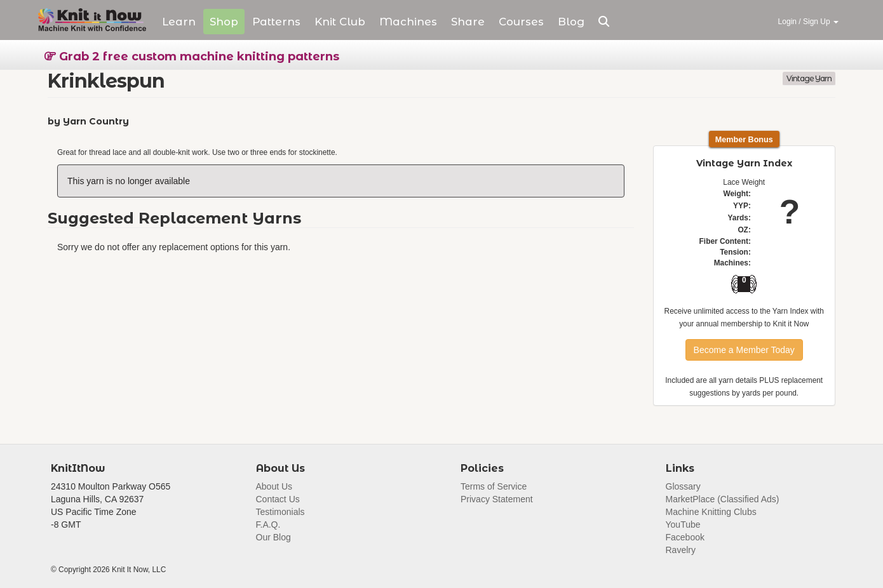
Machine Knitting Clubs (711, 512)
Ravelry (681, 550)
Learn (179, 22)
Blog (571, 22)
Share (468, 22)
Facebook (685, 537)
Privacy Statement (497, 499)
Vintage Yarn (809, 78)
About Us (274, 486)
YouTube (683, 525)
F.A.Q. (268, 525)
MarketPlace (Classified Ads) (723, 499)
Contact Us (278, 499)
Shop (224, 22)
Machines (408, 22)
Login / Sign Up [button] (808, 22)
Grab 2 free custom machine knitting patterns (192, 57)
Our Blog (273, 537)
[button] (604, 22)
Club (340, 22)
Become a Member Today (744, 350)
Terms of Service (494, 486)
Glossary (683, 486)
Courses (521, 22)
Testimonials (280, 512)
